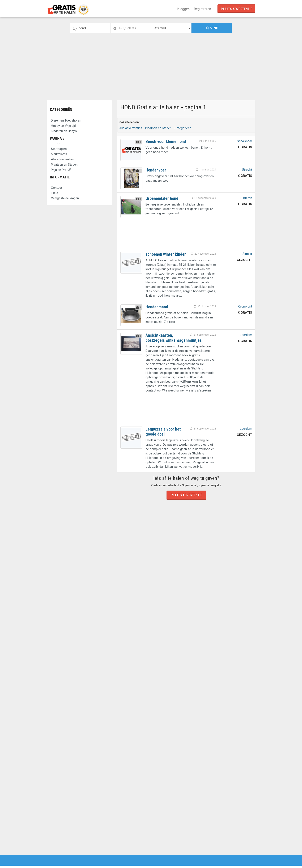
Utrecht (247, 170)
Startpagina (59, 149)
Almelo (247, 254)
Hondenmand (157, 307)
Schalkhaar (245, 141)
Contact (57, 188)
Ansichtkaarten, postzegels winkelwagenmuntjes (174, 338)
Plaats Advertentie (236, 9)
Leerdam (246, 335)
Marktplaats (59, 154)
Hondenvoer (156, 170)
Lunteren (246, 198)
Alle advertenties (62, 159)
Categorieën (61, 109)
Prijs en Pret (61, 170)
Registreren (202, 9)
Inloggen (183, 9)
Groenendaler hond (162, 198)
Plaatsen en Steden (64, 165)
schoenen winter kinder (166, 254)
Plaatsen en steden (158, 128)
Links (55, 193)
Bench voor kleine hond (166, 141)
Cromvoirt (245, 306)
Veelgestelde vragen (65, 198)
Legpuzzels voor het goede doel (163, 432)
